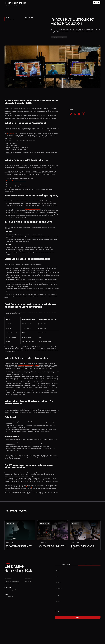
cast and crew (11, 134)
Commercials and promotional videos (16, 181)
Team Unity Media (31, 487)
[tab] (66, 564)
